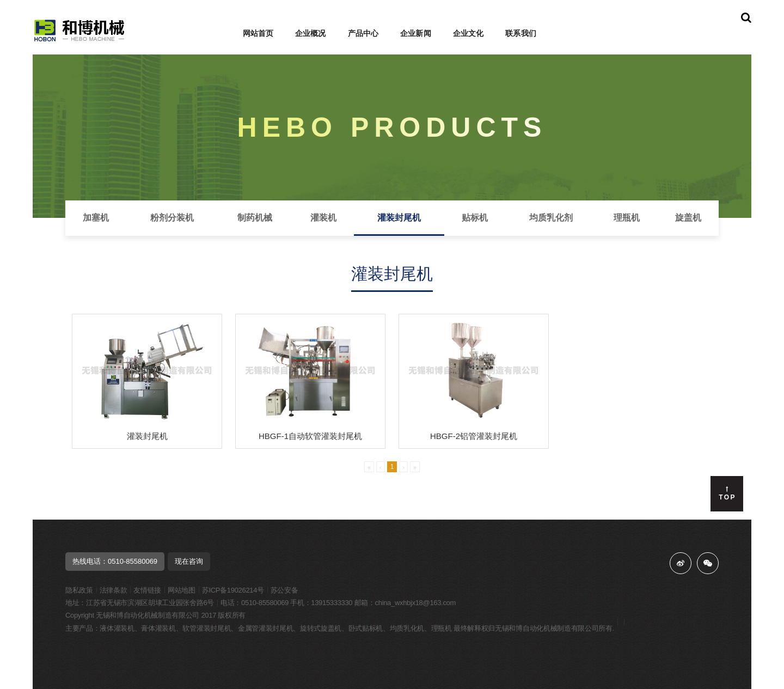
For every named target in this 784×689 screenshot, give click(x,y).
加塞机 (96, 218)
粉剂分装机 (172, 218)
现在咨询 (189, 561)
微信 (708, 563)
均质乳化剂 (551, 218)
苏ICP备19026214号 (233, 590)
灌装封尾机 (399, 218)
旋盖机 (688, 218)
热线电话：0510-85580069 (115, 561)
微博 (681, 563)
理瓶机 (627, 218)
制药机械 (255, 218)
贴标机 (475, 218)
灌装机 (323, 218)
